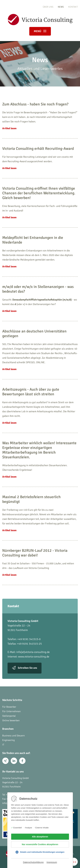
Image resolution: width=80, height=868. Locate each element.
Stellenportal (9, 716)
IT (3, 745)
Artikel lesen (9, 128)
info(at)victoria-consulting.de (33, 652)
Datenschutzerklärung (33, 862)
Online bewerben (11, 720)
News (61, 7)
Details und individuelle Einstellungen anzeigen (42, 852)
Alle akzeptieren (40, 837)
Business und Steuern (14, 736)
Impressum (52, 862)
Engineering (8, 740)
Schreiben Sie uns (27, 668)
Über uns (48, 7)
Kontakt (73, 7)
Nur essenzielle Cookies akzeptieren (40, 844)
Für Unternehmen (11, 711)
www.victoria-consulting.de (34, 657)
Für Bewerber (9, 707)
